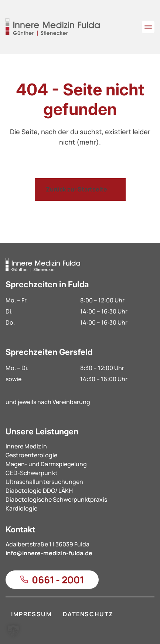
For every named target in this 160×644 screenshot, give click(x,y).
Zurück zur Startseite (76, 189)
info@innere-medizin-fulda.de (49, 553)
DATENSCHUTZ (88, 614)
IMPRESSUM (31, 614)
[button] (13, 631)
